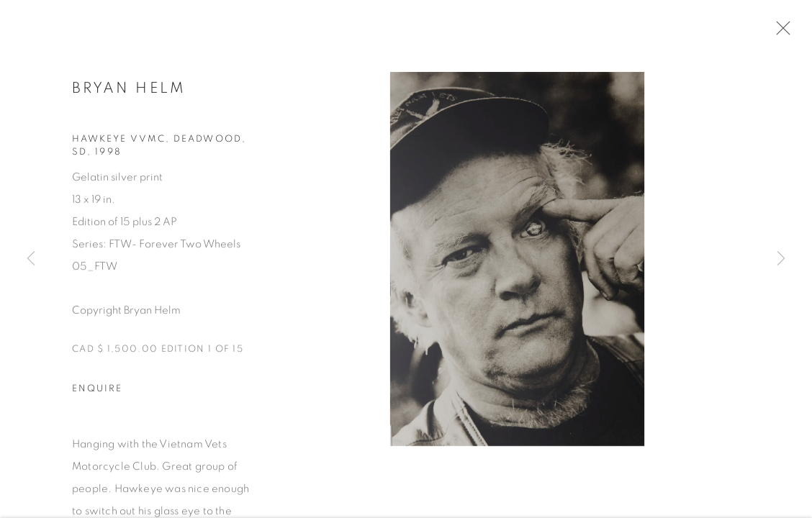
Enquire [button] (97, 391)
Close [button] (780, 32)
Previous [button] (31, 259)
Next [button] (781, 259)
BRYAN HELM (129, 90)
